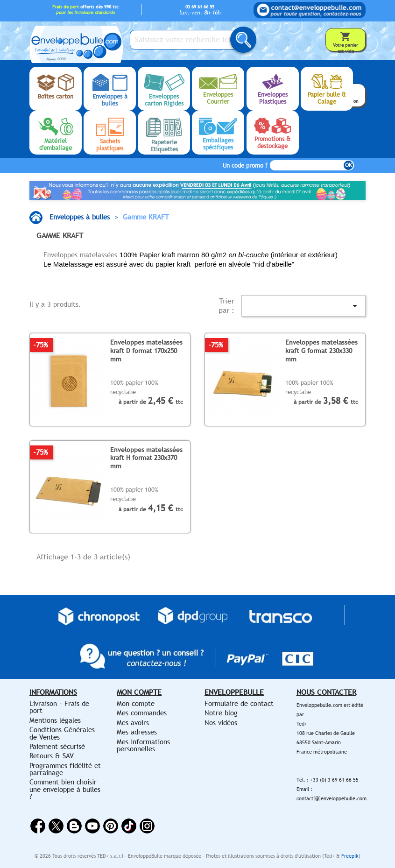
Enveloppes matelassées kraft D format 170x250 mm (146, 350)
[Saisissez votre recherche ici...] (188, 40)
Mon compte (136, 703)
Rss (74, 826)
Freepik (350, 856)
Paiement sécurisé (57, 746)
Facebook (38, 826)
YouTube (92, 826)
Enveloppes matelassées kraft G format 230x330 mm (321, 350)
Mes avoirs (133, 723)
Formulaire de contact (239, 703)
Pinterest (111, 826)
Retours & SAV (52, 756)
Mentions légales (55, 720)
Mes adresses (137, 732)
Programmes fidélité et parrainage (65, 769)
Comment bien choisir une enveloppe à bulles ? (65, 789)
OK (349, 165)
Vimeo (129, 826)
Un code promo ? (245, 166)
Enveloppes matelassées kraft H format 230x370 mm (146, 458)
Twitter (56, 826)
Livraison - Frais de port (59, 707)
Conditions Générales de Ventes (62, 733)
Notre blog (221, 713)
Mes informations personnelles (143, 745)
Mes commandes (142, 713)
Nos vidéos (221, 723)
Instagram (147, 826)
